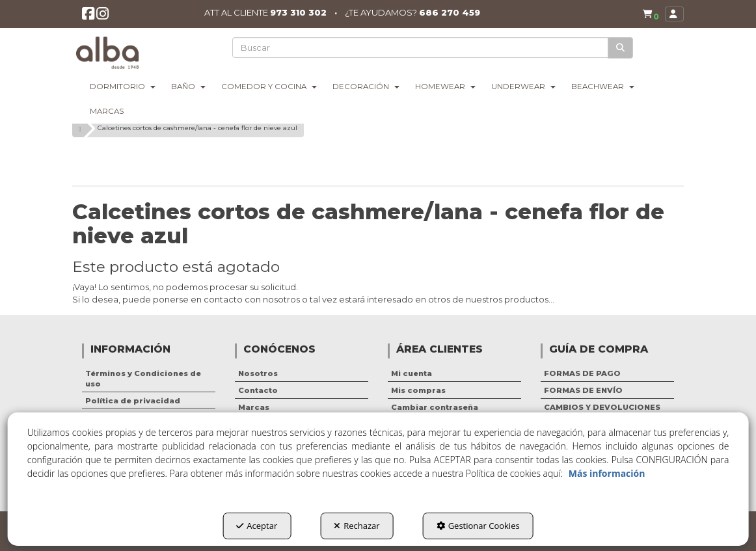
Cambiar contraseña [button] (435, 407)
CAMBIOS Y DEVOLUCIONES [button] (602, 407)
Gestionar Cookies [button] (478, 526)
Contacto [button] (258, 390)
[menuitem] (648, 14)
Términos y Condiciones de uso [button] (143, 379)
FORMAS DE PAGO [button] (582, 373)
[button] (89, 17)
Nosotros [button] (258, 373)
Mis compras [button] (418, 390)
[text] (421, 47)
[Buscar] (621, 48)
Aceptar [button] (257, 526)
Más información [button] (607, 473)
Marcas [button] (254, 407)
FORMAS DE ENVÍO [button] (583, 390)
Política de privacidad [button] (133, 401)
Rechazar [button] (357, 526)
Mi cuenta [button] (412, 373)
